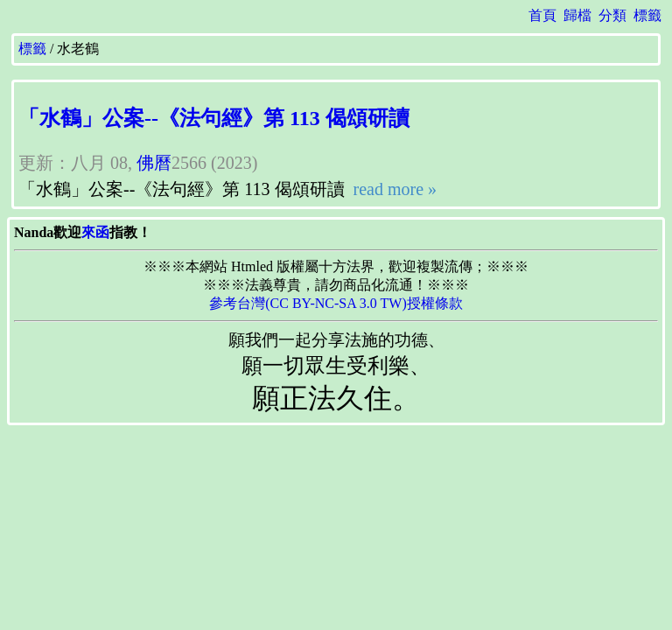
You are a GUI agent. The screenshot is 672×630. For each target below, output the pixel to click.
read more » (393, 189)
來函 (95, 232)
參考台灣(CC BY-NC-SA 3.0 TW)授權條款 (336, 303)
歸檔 (577, 15)
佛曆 (154, 163)
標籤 (647, 15)
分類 (612, 15)
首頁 (542, 15)
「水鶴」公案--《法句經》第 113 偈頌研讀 (214, 118)
